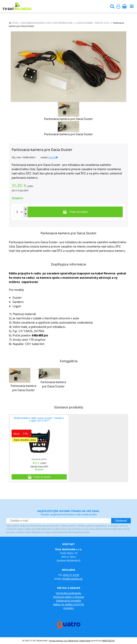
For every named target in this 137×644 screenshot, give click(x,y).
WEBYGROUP (108, 641)
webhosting (85, 641)
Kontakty (68, 608)
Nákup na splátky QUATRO (68, 604)
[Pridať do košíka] (75, 212)
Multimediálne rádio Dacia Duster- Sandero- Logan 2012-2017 (39, 419)
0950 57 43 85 (71, 575)
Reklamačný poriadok (69, 601)
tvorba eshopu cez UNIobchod (64, 641)
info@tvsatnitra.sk (72, 579)
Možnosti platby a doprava (69, 597)
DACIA (53, 157)
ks (22, 212)
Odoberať (121, 521)
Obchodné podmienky (68, 593)
